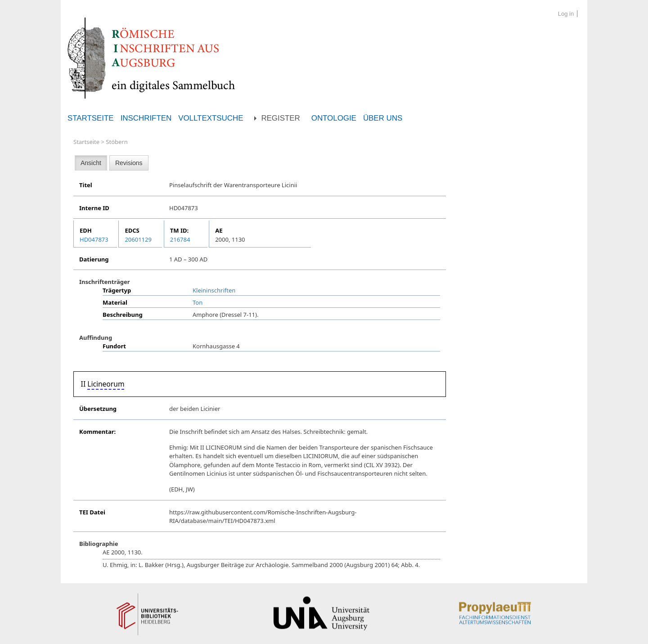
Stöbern (117, 142)
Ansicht (91, 163)
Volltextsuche (211, 118)
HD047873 (94, 239)
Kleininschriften (214, 290)
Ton (198, 302)
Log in (566, 14)
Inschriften (146, 118)
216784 (180, 239)
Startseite (91, 118)
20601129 (138, 239)
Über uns (383, 118)
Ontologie (334, 118)
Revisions (129, 163)
